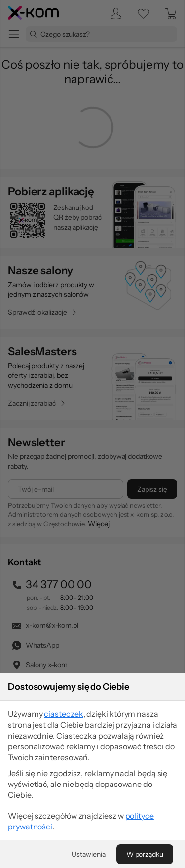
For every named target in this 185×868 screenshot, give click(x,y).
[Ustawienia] (88, 854)
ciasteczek (63, 714)
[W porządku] (145, 854)
